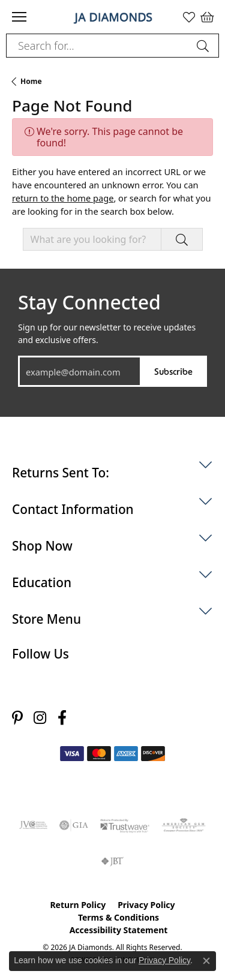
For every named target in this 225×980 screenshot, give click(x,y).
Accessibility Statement (119, 930)
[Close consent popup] (206, 961)
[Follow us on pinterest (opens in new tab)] (17, 718)
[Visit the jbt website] (112, 861)
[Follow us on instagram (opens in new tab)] (40, 718)
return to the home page (63, 198)
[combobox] (99, 46)
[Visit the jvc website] (33, 825)
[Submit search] (205, 46)
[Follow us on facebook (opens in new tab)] (62, 718)
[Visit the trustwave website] (125, 825)
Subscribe (173, 371)
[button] (189, 17)
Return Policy (78, 905)
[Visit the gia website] (74, 825)
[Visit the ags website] (184, 825)
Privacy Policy (146, 905)
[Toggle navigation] (19, 17)
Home (31, 81)
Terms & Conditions (118, 917)
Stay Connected (89, 302)
